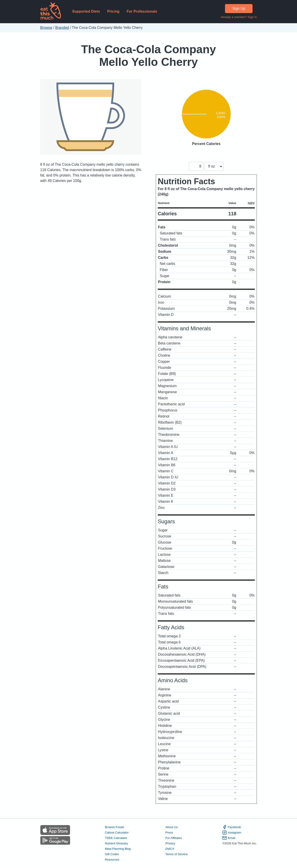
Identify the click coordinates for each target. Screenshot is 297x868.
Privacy (170, 843)
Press (169, 832)
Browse (46, 28)
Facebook (232, 827)
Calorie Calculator (117, 832)
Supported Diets (86, 11)
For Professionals (142, 11)
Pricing (113, 11)
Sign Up (239, 8)
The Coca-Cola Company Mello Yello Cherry (148, 56)
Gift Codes (112, 854)
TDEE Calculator (116, 838)
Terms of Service (177, 854)
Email (229, 838)
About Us (172, 827)
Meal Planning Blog (118, 849)
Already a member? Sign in (239, 17)
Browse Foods (115, 827)
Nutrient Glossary (116, 843)
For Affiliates (174, 838)
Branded (62, 28)
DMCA (170, 849)
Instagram (232, 833)
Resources (112, 860)
